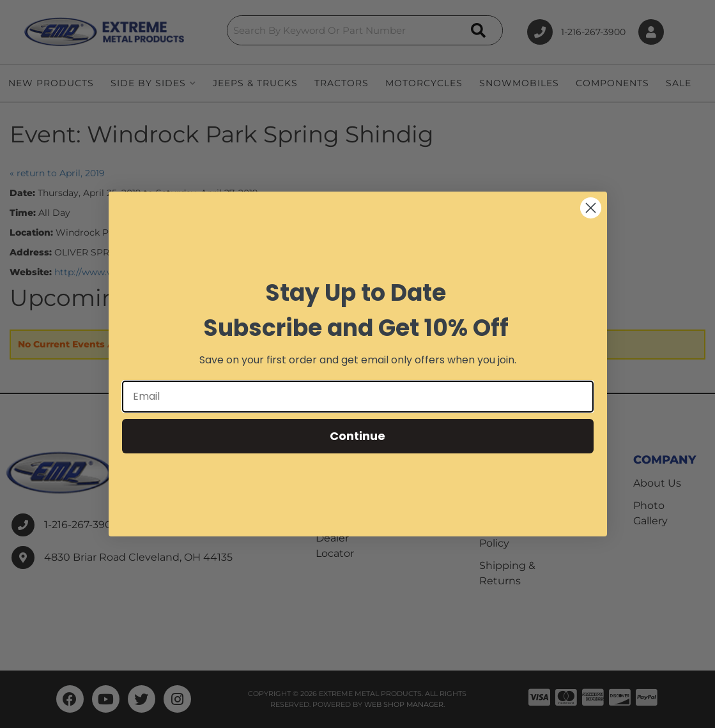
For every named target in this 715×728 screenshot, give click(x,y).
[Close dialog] (591, 208)
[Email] (358, 397)
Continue (357, 436)
